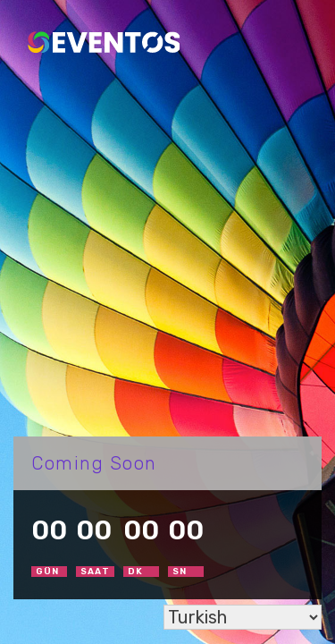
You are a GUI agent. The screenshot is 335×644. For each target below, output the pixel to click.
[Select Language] (243, 617)
